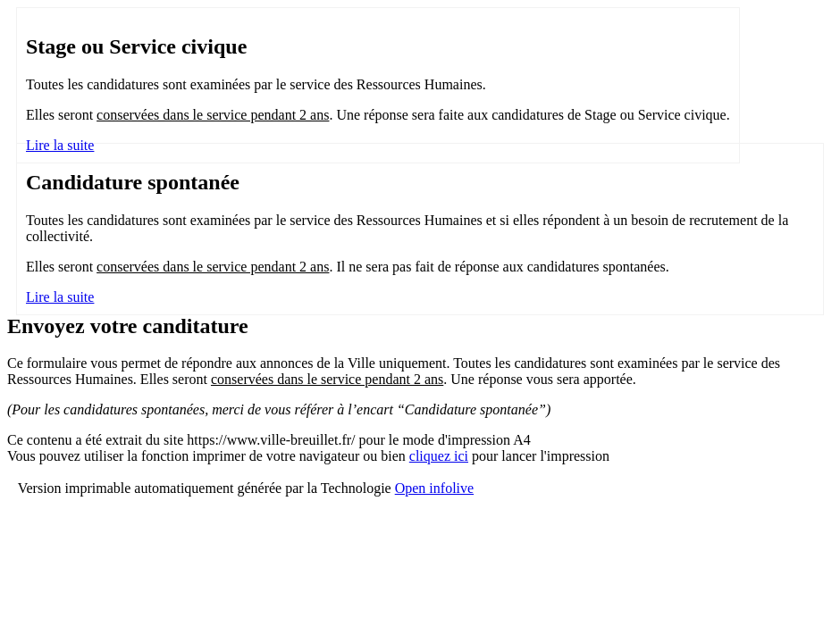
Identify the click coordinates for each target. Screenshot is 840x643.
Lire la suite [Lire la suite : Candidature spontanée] (60, 297)
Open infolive (434, 488)
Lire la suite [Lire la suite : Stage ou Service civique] (60, 145)
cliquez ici (439, 456)
